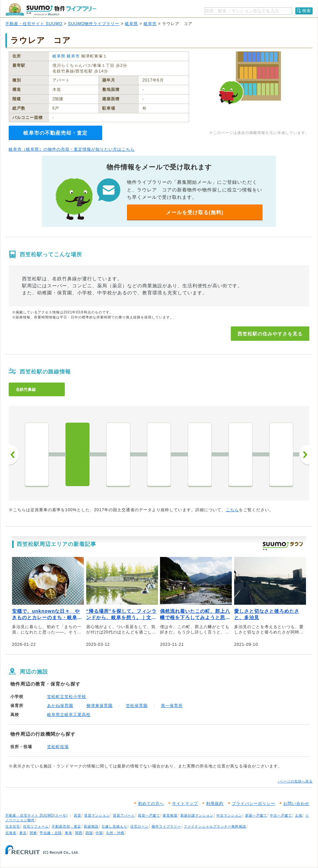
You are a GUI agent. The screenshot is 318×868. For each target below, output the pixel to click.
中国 (99, 833)
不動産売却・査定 (66, 826)
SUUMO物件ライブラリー (94, 24)
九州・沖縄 (115, 833)
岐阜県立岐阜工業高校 (69, 715)
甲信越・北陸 (51, 833)
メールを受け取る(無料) (195, 212)
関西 (79, 833)
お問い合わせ (296, 804)
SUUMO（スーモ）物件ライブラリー (51, 10)
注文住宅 (13, 826)
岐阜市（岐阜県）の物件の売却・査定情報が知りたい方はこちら (72, 149)
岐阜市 (150, 24)
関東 (33, 833)
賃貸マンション (97, 815)
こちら (232, 510)
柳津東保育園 (100, 706)
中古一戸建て (281, 815)
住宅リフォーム (36, 826)
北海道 (11, 833)
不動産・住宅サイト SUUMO (34, 24)
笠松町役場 (58, 747)
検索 (307, 11)
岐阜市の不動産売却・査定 (55, 133)
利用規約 (215, 804)
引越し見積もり (114, 826)
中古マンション (229, 815)
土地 (299, 815)
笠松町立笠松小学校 (67, 697)
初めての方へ (151, 804)
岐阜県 (131, 24)
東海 (68, 833)
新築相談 (91, 826)
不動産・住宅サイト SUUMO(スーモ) (37, 815)
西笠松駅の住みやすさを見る (270, 334)
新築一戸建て (256, 815)
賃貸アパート (124, 815)
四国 (89, 833)
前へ (14, 455)
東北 (23, 833)
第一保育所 (172, 706)
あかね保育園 (60, 706)
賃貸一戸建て (149, 815)
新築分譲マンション (197, 815)
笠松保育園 (137, 706)
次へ (304, 455)
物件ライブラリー (166, 826)
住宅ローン (139, 826)
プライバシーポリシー (254, 804)
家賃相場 (170, 815)
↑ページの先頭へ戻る (295, 781)
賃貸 (77, 815)
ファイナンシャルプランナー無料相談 (215, 826)
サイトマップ (185, 804)
